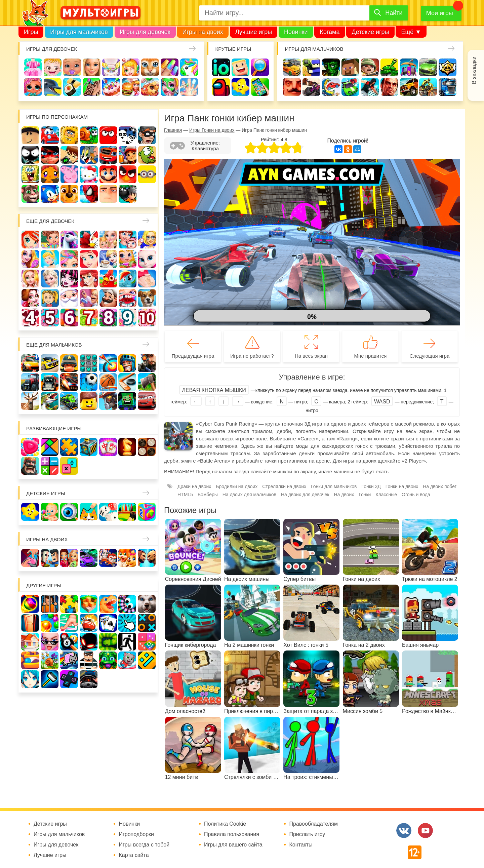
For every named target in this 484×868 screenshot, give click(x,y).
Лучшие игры (254, 32)
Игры (31, 32)
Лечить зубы (128, 298)
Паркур (370, 87)
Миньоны (147, 174)
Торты (111, 87)
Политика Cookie (225, 824)
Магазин (128, 259)
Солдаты (370, 67)
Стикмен (30, 155)
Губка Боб (30, 174)
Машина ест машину (331, 87)
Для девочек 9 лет (128, 318)
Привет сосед (292, 87)
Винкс (30, 240)
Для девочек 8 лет (108, 318)
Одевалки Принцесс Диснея (30, 298)
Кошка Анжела (147, 259)
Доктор (131, 67)
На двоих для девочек (305, 495)
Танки (389, 67)
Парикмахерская (69, 259)
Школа (50, 240)
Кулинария (72, 87)
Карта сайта (134, 855)
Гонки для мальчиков (334, 486)
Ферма (108, 279)
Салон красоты (170, 87)
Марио (108, 174)
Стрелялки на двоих (284, 486)
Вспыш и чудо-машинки (108, 155)
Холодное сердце (50, 279)
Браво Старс (448, 67)
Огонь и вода (416, 495)
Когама (330, 32)
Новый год (69, 298)
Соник (50, 194)
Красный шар (108, 135)
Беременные (147, 279)
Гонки (292, 67)
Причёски (30, 259)
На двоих (344, 495)
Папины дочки (50, 298)
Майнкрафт (350, 67)
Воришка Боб (147, 135)
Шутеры (311, 87)
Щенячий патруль (69, 194)
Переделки (89, 298)
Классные (386, 495)
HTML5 (185, 495)
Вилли (50, 135)
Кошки (150, 67)
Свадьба (30, 279)
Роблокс (30, 135)
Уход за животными (150, 87)
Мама (128, 240)
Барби (92, 67)
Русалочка (89, 259)
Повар (108, 298)
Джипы (409, 87)
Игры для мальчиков (79, 32)
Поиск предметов (260, 67)
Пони (128, 279)
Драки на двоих (194, 486)
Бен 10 (69, 155)
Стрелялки (311, 67)
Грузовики (448, 87)
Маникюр (170, 67)
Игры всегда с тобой (144, 845)
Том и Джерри (89, 155)
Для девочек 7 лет (89, 318)
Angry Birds (128, 174)
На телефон (260, 87)
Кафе (108, 259)
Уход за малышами (72, 67)
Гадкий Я (108, 194)
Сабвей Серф (128, 155)
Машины (428, 67)
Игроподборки (136, 834)
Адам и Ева (69, 135)
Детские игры (370, 32)
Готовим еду (131, 87)
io (221, 67)
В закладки (474, 70)
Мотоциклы (428, 87)
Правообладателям (313, 824)
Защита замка (409, 67)
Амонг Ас (221, 87)
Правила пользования (232, 834)
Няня (108, 240)
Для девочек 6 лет (69, 318)
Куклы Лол (33, 87)
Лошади (69, 240)
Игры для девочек (145, 32)
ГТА (389, 87)
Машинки (350, 87)
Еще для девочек (50, 221)
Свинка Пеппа (69, 174)
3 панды (128, 135)
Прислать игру (307, 834)
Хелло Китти (89, 174)
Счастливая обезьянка (50, 174)
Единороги (189, 67)
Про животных (147, 298)
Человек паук (89, 194)
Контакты (301, 845)
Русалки (89, 279)
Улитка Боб (89, 135)
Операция (189, 87)
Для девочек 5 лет (50, 318)
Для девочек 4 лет (30, 318)
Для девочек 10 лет (147, 318)
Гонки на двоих (402, 486)
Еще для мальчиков (54, 345)
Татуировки (92, 87)
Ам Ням (147, 155)
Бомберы (128, 194)
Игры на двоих (203, 32)
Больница (147, 240)
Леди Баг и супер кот (50, 155)
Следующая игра (430, 356)
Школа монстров (69, 279)
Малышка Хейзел (53, 67)
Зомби (331, 67)
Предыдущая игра (193, 356)
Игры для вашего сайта (233, 845)
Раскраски (89, 240)
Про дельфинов (53, 87)
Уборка (111, 67)
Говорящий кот (30, 194)
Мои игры (440, 13)
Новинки (296, 32)
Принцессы (50, 259)
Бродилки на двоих (237, 486)
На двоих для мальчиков (249, 495)
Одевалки (33, 67)
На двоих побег (440, 486)
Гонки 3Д (371, 486)
